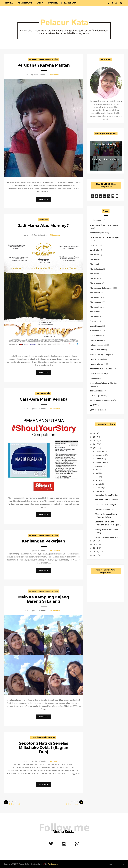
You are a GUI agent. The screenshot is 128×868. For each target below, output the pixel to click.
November (100, 455)
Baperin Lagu (70, 3)
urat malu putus (97, 395)
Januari (99, 491)
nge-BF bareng (96, 359)
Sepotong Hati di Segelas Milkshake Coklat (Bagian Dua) (44, 748)
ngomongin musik (98, 364)
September (100, 462)
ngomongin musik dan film (101, 369)
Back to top (116, 864)
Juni (97, 473)
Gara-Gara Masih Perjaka (44, 399)
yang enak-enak (97, 410)
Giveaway (94, 321)
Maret (98, 484)
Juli (97, 469)
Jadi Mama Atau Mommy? (44, 226)
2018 (95, 440)
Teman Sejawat (25, 3)
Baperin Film (53, 3)
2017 (95, 444)
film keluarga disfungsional (101, 288)
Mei (97, 477)
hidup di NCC (96, 331)
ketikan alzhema (97, 350)
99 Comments (55, 551)
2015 (95, 541)
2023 (95, 433)
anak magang (96, 220)
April (98, 480)
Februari (99, 488)
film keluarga (96, 283)
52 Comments (55, 235)
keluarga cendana (97, 345)
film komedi (95, 293)
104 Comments (55, 75)
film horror (95, 278)
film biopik (95, 264)
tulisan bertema (97, 391)
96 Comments (55, 761)
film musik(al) (96, 297)
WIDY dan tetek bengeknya (43, 737)
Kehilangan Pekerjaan (44, 541)
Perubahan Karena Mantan (44, 65)
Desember (100, 451)
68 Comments (55, 611)
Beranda (9, 3)
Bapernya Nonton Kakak (105, 159)
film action (95, 255)
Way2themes (53, 864)
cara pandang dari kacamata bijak (43, 59)
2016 (95, 448)
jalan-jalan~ (95, 335)
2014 (95, 544)
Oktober (99, 459)
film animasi (95, 259)
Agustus (99, 466)
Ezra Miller (95, 250)
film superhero (96, 307)
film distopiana (96, 269)
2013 (95, 548)
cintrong (94, 245)
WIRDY (40, 3)
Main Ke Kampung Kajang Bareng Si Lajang (44, 599)
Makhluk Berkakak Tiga (105, 144)
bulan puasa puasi (97, 233)
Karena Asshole (43, 393)
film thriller (95, 312)
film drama (43, 220)
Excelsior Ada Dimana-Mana (107, 537)
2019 (95, 437)
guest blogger (96, 326)
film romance (96, 302)
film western (95, 316)
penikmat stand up (98, 373)
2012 (95, 552)
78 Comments (55, 409)
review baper (96, 378)
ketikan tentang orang (99, 354)
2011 (95, 555)
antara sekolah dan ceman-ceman (104, 225)
